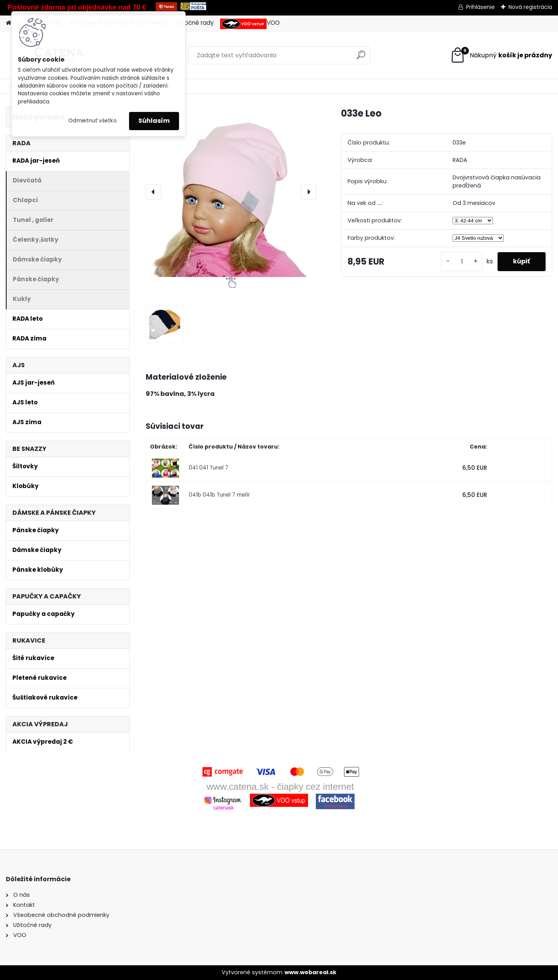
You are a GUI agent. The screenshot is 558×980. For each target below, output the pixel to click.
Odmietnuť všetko (92, 121)
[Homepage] (9, 23)
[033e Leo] (231, 192)
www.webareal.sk (310, 972)
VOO (250, 24)
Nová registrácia (530, 7)
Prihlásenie (480, 7)
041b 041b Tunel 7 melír (219, 495)
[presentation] (153, 192)
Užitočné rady (194, 23)
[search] (361, 58)
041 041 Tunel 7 (208, 468)
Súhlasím (154, 121)
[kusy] (462, 262)
